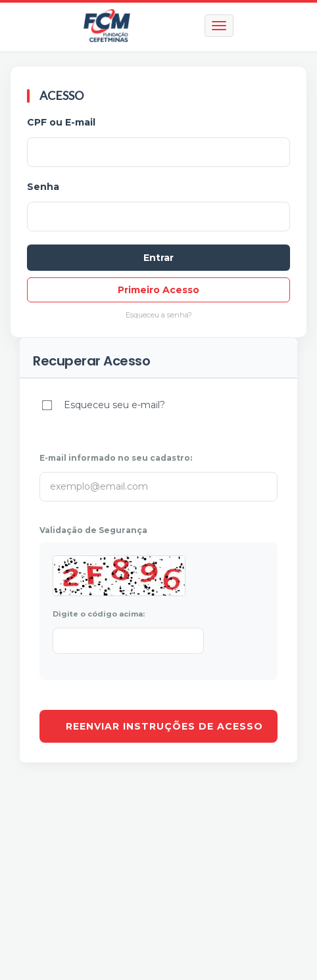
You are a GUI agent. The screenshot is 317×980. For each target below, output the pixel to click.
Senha (43, 187)
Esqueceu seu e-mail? (114, 405)
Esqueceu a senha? (159, 315)
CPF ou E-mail (61, 122)
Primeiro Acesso (158, 290)
